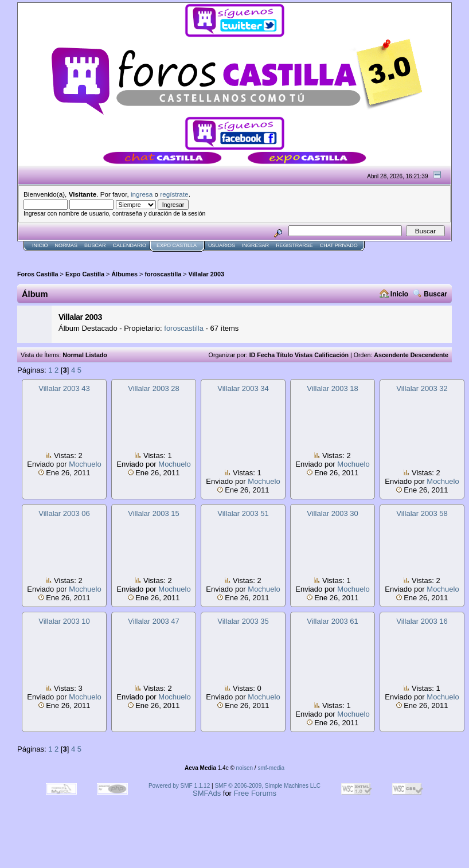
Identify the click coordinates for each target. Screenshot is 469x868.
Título (285, 355)
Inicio (40, 245)
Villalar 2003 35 (243, 621)
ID (253, 355)
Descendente (429, 355)
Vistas (304, 355)
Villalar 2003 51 (243, 513)
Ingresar (255, 245)
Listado (96, 355)
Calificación (331, 355)
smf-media (271, 768)
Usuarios (222, 245)
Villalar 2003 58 (422, 513)
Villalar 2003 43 (64, 388)
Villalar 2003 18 (332, 388)
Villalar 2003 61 (332, 621)
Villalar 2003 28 (153, 388)
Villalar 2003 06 (64, 513)
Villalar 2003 (206, 274)
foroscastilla (163, 274)
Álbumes (124, 274)
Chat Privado (339, 245)
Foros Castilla (38, 274)
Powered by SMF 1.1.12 (179, 786)
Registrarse (294, 245)
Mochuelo (85, 464)
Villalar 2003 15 (153, 513)
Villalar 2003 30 (332, 513)
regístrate (174, 194)
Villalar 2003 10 (64, 621)
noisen (245, 768)
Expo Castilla (177, 245)
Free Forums (255, 793)
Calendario (130, 245)
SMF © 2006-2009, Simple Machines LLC (267, 786)
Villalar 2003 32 (422, 388)
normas (67, 245)
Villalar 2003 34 (243, 388)
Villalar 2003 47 (153, 621)
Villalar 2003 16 (422, 621)
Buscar (95, 245)
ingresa (142, 194)
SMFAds (207, 793)
